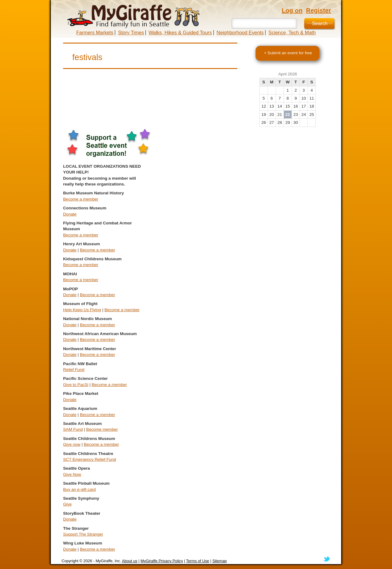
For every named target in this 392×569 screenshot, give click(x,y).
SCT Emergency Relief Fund (90, 459)
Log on (292, 10)
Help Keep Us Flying (82, 310)
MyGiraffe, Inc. (108, 561)
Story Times (131, 33)
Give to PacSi (76, 385)
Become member (102, 429)
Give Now (72, 474)
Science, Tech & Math (292, 33)
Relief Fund (74, 370)
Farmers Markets (95, 33)
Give (67, 504)
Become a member (81, 199)
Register (318, 10)
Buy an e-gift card (79, 489)
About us (130, 561)
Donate (70, 214)
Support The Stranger (83, 534)
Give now (72, 444)
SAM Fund (73, 429)
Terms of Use (198, 561)
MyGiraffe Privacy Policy (162, 561)
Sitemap (219, 561)
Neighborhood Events (240, 33)
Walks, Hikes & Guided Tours (180, 33)
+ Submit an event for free (288, 53)
